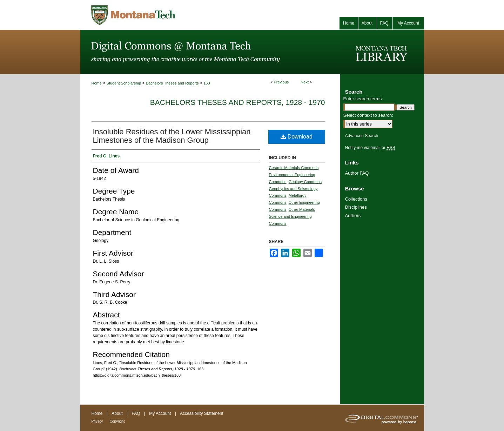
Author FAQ (357, 173)
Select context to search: (368, 115)
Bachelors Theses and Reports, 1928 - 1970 (238, 102)
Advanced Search (362, 136)
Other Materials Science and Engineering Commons (292, 216)
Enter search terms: (363, 99)
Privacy (97, 421)
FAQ (136, 413)
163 (207, 83)
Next (305, 82)
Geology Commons (305, 182)
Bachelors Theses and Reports (172, 83)
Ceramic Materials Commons (294, 168)
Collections (356, 199)
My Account (160, 413)
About (117, 413)
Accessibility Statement (201, 413)
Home (97, 83)
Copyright (117, 421)
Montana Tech (164, 15)
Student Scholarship (124, 83)
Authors (353, 215)
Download (297, 137)
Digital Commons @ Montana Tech (210, 52)
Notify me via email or (370, 148)
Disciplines (356, 207)
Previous (281, 82)
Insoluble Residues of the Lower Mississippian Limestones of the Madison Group (172, 136)
